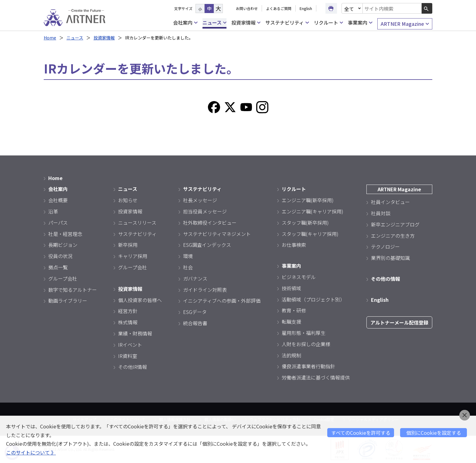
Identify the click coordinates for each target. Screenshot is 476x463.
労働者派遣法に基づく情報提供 (316, 377)
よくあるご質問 (279, 8)
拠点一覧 (58, 267)
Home (50, 38)
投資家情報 (246, 23)
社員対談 (381, 213)
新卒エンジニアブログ (395, 224)
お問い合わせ (247, 8)
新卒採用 (128, 245)
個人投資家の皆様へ (140, 300)
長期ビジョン (63, 245)
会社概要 (58, 200)
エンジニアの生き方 (393, 236)
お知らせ (128, 200)
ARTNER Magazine (405, 24)
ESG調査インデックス (207, 245)
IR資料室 (128, 356)
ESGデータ (195, 312)
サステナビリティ (287, 23)
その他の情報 (386, 279)
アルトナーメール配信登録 (399, 322)
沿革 (53, 211)
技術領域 (291, 288)
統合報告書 (195, 323)
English (306, 8)
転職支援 (291, 322)
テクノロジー (385, 247)
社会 (188, 267)
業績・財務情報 (135, 333)
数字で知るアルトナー (73, 290)
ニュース (214, 23)
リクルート (328, 23)
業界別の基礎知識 (390, 258)
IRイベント (130, 345)
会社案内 (185, 23)
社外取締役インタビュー (210, 223)
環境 (188, 256)
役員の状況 (60, 256)
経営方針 (128, 311)
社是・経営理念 (65, 234)
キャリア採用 (133, 256)
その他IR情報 (133, 367)
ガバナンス (195, 278)
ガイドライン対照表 (205, 290)
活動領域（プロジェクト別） (313, 299)
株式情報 (128, 322)
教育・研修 (294, 310)
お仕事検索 (294, 245)
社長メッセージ (200, 200)
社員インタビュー (390, 202)
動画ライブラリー (68, 301)
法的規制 (291, 355)
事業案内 (360, 23)
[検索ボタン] (427, 8)
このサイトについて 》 (31, 452)
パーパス (58, 223)
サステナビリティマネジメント (217, 234)
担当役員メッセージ (205, 211)
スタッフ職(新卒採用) (305, 223)
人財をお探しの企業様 (306, 344)
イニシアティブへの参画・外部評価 (222, 301)
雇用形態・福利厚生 (304, 333)
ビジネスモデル (299, 277)
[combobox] (392, 8)
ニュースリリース (137, 223)
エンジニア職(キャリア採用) (313, 211)
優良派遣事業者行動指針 (308, 366)
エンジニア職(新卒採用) (308, 200)
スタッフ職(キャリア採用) (310, 234)
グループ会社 (63, 278)
